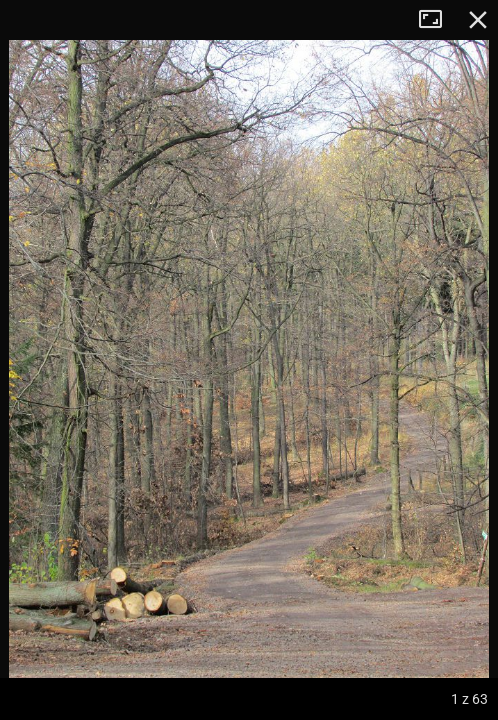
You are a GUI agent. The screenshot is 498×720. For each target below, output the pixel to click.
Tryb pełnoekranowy (438, 20)
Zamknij (478, 20)
